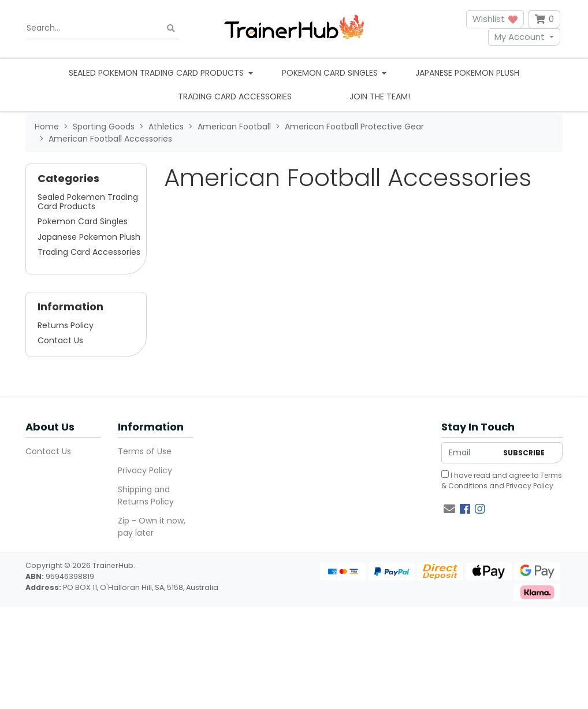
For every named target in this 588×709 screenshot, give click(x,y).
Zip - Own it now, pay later (152, 527)
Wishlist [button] (495, 19)
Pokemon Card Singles (83, 221)
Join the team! (380, 96)
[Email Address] (469, 453)
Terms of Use (145, 451)
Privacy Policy (145, 470)
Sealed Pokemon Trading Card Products (88, 202)
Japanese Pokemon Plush (467, 73)
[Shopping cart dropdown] (544, 19)
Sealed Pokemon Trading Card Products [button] (157, 73)
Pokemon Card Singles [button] (331, 73)
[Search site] (171, 28)
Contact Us (60, 340)
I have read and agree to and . (502, 480)
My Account (520, 37)
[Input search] (102, 28)
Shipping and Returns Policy (146, 495)
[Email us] (449, 509)
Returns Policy (66, 325)
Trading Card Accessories (235, 96)
